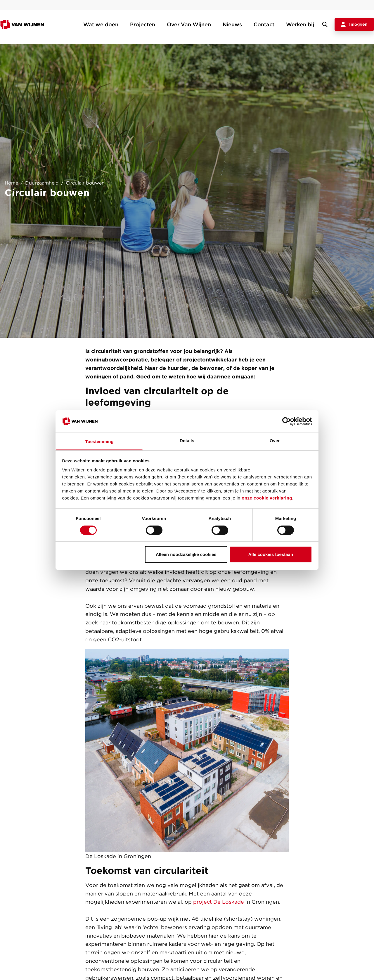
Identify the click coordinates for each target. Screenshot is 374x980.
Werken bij (300, 24)
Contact (264, 24)
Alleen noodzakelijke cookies (186, 554)
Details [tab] (187, 441)
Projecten (143, 24)
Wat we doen (101, 24)
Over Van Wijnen (189, 24)
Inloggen (354, 25)
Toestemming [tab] (99, 441)
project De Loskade (219, 902)
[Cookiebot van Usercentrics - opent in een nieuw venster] (286, 421)
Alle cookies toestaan (271, 554)
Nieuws (232, 24)
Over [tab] (275, 441)
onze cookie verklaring (267, 498)
